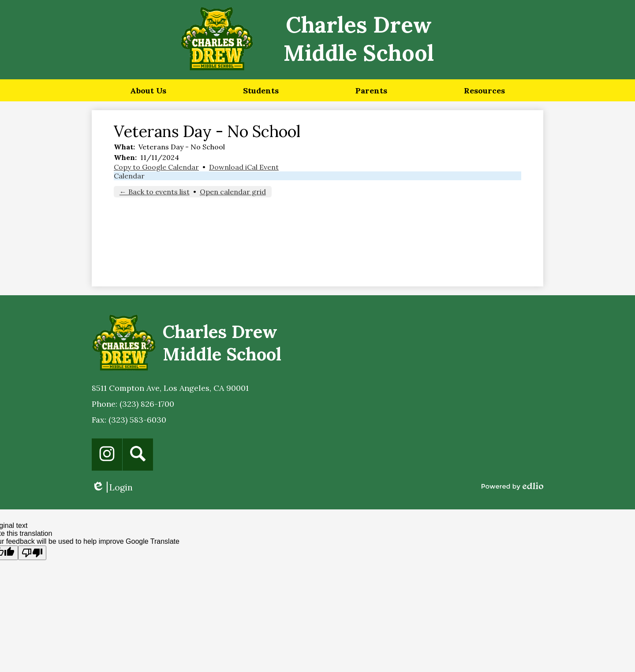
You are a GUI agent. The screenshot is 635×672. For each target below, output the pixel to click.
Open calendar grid (233, 192)
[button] (148, 90)
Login (112, 487)
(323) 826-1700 (147, 404)
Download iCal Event (244, 167)
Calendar (129, 176)
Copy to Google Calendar (156, 167)
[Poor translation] (32, 553)
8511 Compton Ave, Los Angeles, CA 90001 (170, 388)
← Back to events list (155, 192)
